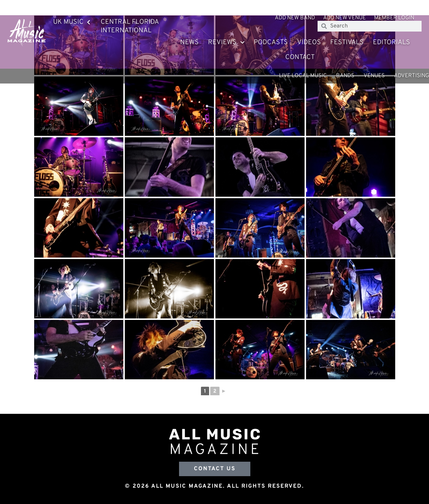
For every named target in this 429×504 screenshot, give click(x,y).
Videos (309, 42)
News (189, 42)
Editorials (391, 42)
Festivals (347, 42)
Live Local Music (303, 76)
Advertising (412, 76)
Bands (345, 76)
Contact (300, 57)
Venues (374, 76)
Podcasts (271, 42)
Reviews (226, 43)
